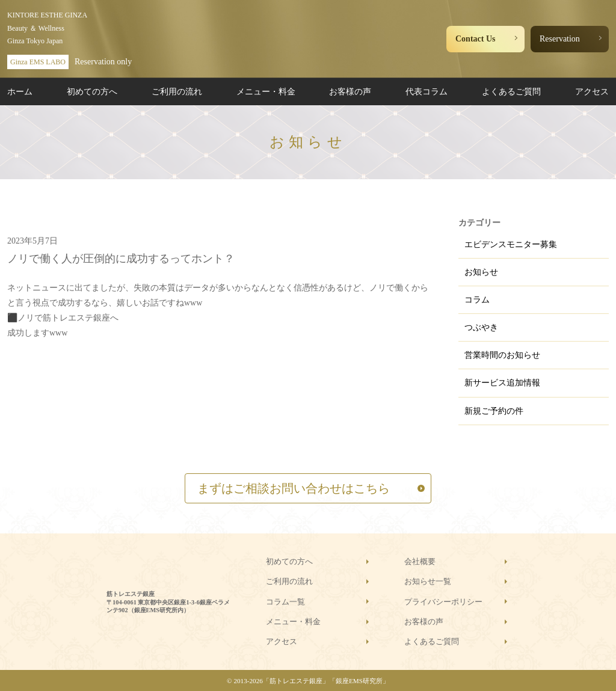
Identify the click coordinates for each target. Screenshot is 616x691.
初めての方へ (92, 92)
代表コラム (427, 92)
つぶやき (481, 327)
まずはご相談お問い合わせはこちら (294, 488)
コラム (477, 300)
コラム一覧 (285, 602)
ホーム (20, 92)
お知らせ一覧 (428, 581)
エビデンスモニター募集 (511, 244)
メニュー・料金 (266, 92)
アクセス (592, 92)
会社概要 (420, 561)
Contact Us (476, 39)
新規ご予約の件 (494, 411)
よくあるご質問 (511, 92)
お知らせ (481, 272)
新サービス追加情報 (502, 383)
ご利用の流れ (177, 92)
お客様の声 (350, 92)
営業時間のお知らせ (502, 355)
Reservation (560, 39)
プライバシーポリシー (443, 602)
